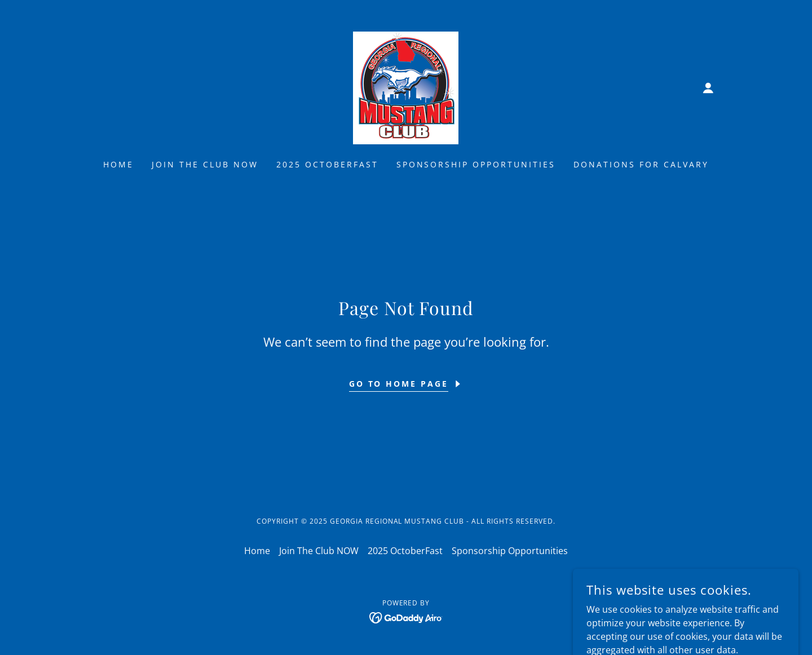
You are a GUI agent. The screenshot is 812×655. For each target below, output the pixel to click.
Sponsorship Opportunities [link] (476, 164)
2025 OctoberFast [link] (327, 164)
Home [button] (257, 551)
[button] (708, 88)
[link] (406, 87)
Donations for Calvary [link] (641, 164)
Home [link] (118, 164)
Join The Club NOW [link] (205, 164)
